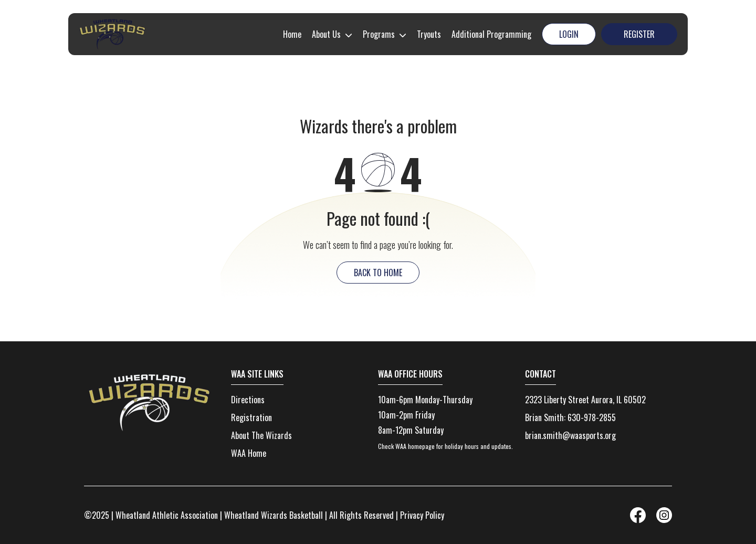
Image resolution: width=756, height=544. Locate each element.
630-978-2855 (592, 417)
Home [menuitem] (292, 34)
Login (569, 34)
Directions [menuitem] (248, 400)
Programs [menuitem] (379, 34)
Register (639, 34)
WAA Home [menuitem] (249, 453)
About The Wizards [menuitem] (261, 435)
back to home (378, 273)
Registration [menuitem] (251, 417)
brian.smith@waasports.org (570, 435)
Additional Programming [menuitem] (491, 34)
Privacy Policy (422, 515)
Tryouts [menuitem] (429, 34)
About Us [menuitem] (326, 34)
